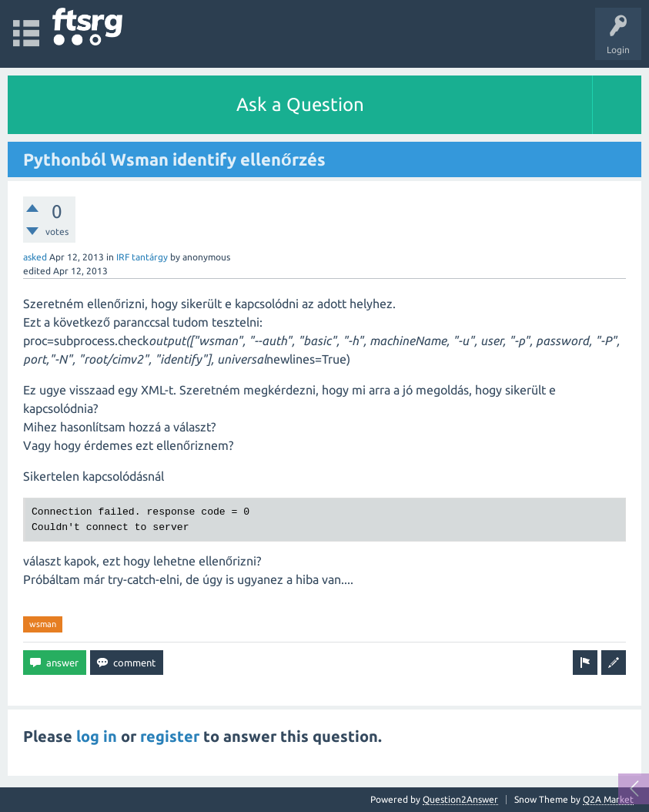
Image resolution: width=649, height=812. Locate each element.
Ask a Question (300, 104)
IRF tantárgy (142, 257)
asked (35, 257)
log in (97, 736)
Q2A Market (608, 799)
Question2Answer (460, 799)
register (170, 736)
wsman (43, 624)
